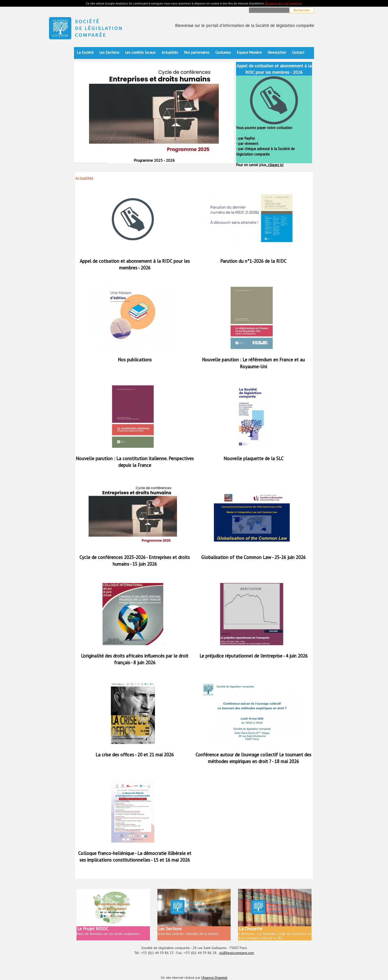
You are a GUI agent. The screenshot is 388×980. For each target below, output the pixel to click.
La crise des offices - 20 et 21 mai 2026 (135, 755)
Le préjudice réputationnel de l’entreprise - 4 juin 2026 (254, 656)
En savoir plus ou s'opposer (283, 3)
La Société (85, 54)
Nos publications (135, 360)
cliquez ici (275, 165)
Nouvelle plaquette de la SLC (254, 458)
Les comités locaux (140, 54)
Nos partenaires (197, 52)
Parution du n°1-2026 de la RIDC (253, 261)
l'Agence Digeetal (214, 978)
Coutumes (223, 54)
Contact (298, 54)
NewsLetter (277, 54)
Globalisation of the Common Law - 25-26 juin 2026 (253, 557)
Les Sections (109, 54)
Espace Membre (249, 54)
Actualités (170, 54)
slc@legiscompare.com (237, 953)
